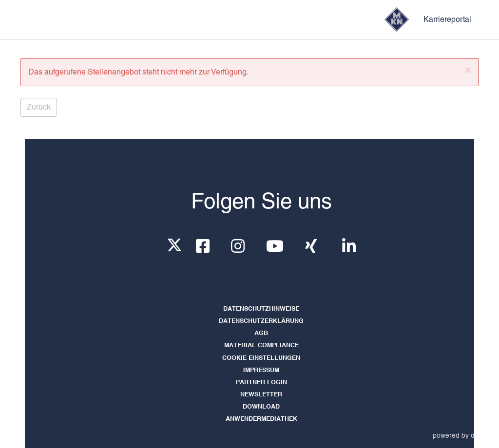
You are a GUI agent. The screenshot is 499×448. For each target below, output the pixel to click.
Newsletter (261, 395)
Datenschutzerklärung (261, 321)
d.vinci (480, 435)
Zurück (39, 107)
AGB (261, 333)
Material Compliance (261, 345)
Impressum (261, 370)
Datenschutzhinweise (261, 309)
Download (261, 407)
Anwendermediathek (261, 419)
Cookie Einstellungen (261, 358)
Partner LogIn (261, 383)
